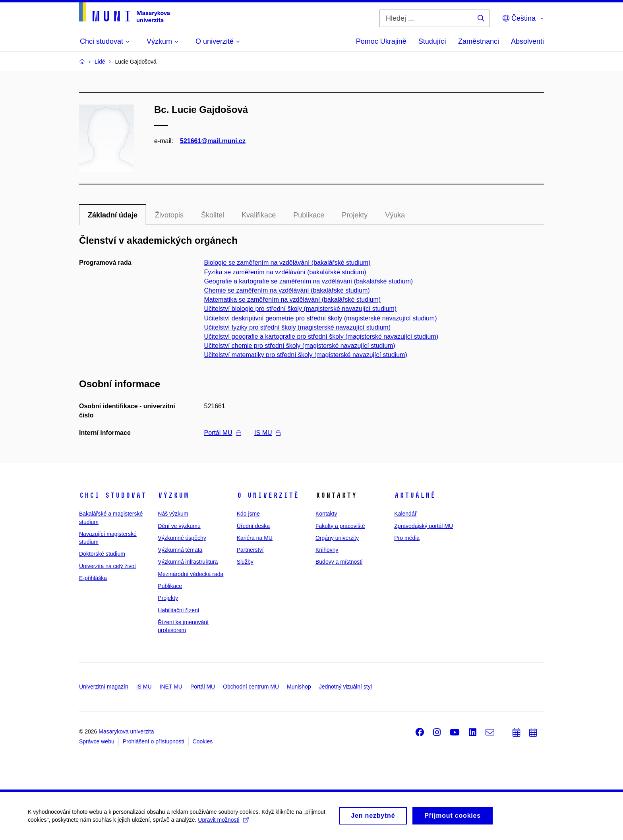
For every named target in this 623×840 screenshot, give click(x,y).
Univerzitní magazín (104, 687)
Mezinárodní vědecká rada (191, 574)
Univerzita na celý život (107, 566)
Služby (245, 562)
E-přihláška (93, 578)
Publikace (309, 215)
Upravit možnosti (223, 823)
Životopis (169, 215)
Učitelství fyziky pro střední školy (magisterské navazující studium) (297, 327)
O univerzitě (268, 495)
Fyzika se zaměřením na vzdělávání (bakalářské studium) (285, 272)
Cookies (203, 741)
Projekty (355, 215)
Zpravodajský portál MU (424, 526)
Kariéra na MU (255, 538)
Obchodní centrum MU (251, 687)
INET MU (171, 687)
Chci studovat (113, 495)
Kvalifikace (259, 215)
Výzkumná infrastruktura (188, 562)
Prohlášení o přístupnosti (154, 741)
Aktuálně (415, 495)
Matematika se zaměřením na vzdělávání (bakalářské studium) (293, 300)
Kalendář (405, 514)
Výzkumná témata (180, 550)
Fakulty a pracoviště (340, 526)
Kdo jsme (248, 514)
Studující (432, 41)
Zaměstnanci (479, 41)
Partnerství (250, 550)
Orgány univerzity (337, 538)
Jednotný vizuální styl (345, 687)
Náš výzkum (173, 514)
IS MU (267, 433)
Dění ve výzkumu (179, 526)
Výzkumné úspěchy (182, 538)
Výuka (395, 215)
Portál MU (222, 433)
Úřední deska (253, 526)
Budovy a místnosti (339, 562)
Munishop (299, 687)
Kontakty (326, 514)
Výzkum (173, 495)
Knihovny (327, 550)
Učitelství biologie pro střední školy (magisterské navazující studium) (301, 309)
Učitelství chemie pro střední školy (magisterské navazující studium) (300, 346)
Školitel (213, 215)
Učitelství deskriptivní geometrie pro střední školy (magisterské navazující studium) (321, 318)
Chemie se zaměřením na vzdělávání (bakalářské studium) (287, 290)
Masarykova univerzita (126, 731)
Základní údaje (113, 215)
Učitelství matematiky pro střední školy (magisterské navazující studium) (306, 355)
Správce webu (97, 741)
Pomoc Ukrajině (381, 41)
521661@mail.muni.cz (213, 141)
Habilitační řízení (178, 610)
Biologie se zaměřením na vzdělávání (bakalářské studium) (287, 263)
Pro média (407, 538)
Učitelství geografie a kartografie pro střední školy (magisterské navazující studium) (321, 337)
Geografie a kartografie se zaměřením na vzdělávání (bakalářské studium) (309, 281)
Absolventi (527, 41)
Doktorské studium (102, 554)
